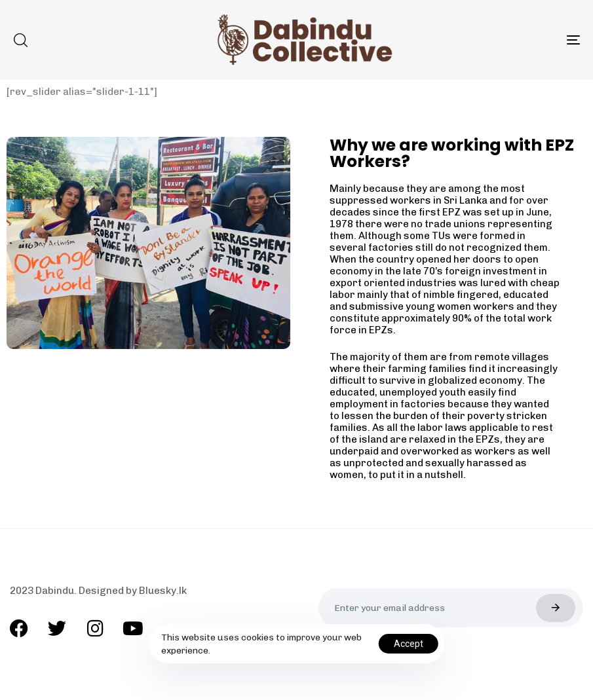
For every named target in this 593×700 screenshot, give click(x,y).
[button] (20, 40)
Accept (409, 644)
